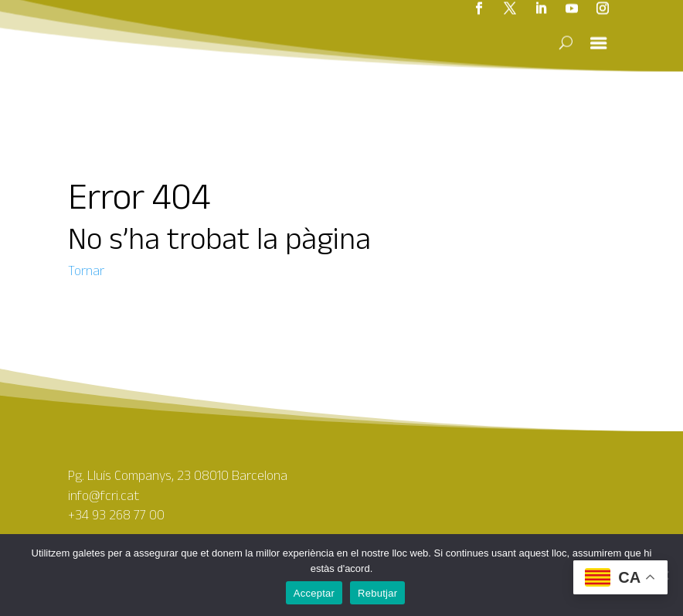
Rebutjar (377, 593)
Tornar (86, 271)
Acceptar (314, 593)
